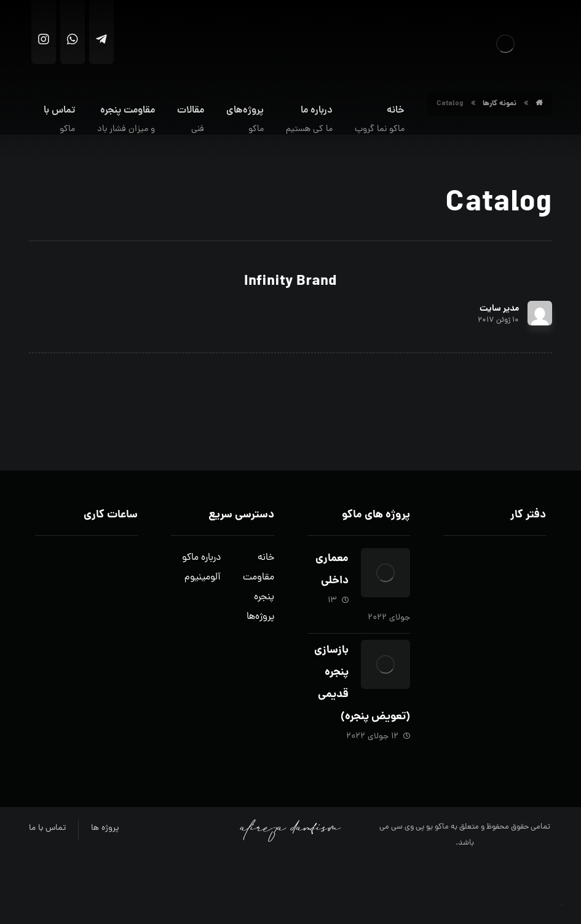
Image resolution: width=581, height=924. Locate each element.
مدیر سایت (499, 309)
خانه (266, 558)
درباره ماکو (201, 558)
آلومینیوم (203, 578)
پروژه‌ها (260, 617)
